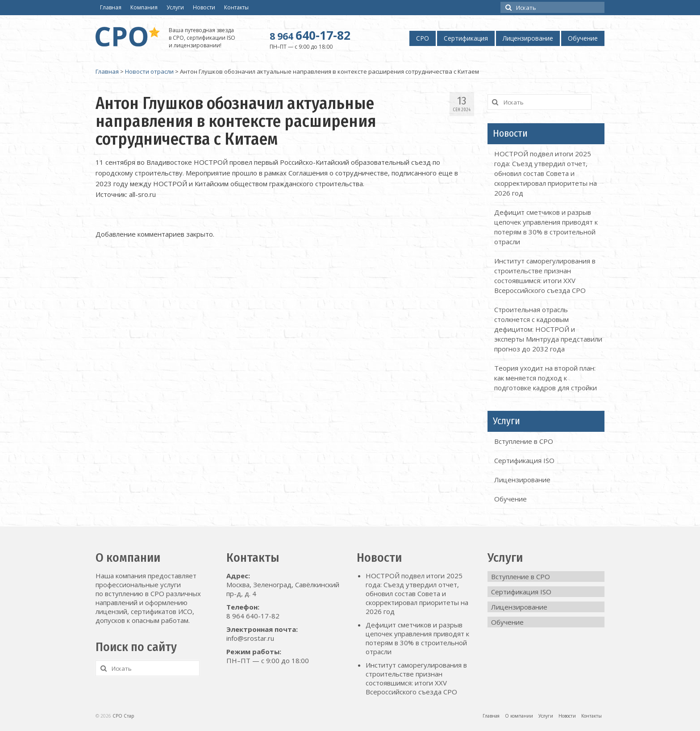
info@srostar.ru (250, 638)
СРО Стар (123, 716)
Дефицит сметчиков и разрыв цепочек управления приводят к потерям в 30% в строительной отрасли (417, 638)
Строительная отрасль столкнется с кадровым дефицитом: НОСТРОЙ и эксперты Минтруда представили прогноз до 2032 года (548, 329)
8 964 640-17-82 (253, 616)
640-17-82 (310, 35)
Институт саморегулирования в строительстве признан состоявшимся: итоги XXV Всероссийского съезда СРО (416, 678)
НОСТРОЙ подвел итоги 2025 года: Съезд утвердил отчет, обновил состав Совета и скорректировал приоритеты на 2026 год (546, 173)
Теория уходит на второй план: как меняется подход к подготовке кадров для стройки (546, 378)
